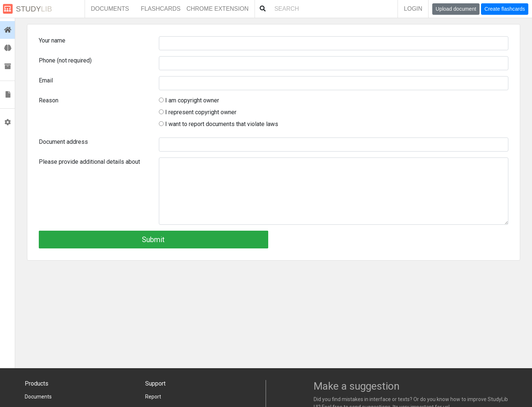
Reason (49, 100)
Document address (63, 142)
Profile (9, 122)
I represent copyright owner (198, 112)
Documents (110, 9)
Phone (65, 60)
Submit (153, 240)
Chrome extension (218, 9)
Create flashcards (505, 9)
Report (153, 397)
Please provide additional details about (89, 162)
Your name (52, 40)
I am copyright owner (189, 100)
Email (46, 80)
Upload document (456, 9)
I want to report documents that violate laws (219, 124)
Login (413, 9)
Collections (9, 67)
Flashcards (161, 9)
